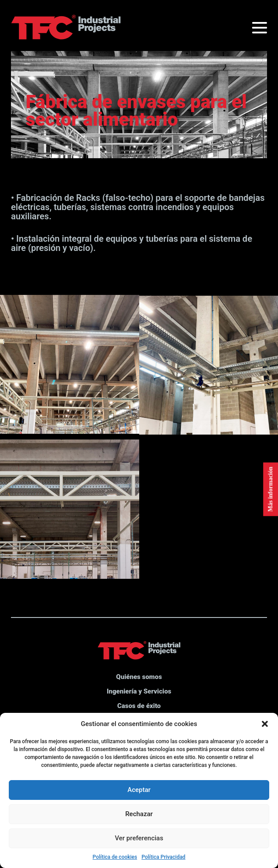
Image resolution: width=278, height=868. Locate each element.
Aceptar (139, 790)
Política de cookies (115, 857)
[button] (265, 724)
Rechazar (139, 814)
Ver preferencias (139, 838)
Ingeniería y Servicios (139, 691)
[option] (139, 100)
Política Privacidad (163, 857)
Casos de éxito (139, 706)
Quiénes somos (139, 677)
